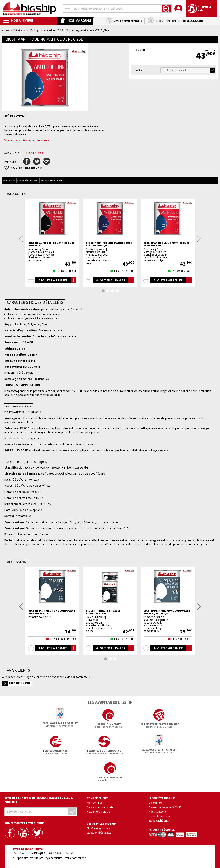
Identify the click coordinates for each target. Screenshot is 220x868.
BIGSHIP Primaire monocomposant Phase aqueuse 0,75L (167, 612)
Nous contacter (158, 779)
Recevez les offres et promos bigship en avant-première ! (39, 768)
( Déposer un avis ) (32, 153)
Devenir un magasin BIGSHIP (165, 775)
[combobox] (68, 8)
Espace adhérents (159, 788)
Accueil (6, 30)
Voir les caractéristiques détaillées (27, 140)
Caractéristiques (28, 180)
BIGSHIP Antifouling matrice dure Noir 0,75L (51, 244)
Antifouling (32, 30)
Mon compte (94, 770)
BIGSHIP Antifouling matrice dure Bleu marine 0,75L (109, 244)
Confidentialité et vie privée (90, 852)
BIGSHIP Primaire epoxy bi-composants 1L (104, 612)
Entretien (18, 30)
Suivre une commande (100, 775)
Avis (59, 180)
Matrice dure (48, 30)
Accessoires (48, 180)
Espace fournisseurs (160, 784)
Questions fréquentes (99, 800)
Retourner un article (98, 779)
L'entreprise (155, 770)
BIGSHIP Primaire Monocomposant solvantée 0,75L (52, 612)
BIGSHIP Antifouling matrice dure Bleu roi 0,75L (167, 244)
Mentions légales (85, 859)
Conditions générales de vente (128, 852)
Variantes (9, 180)
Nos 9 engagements (98, 796)
